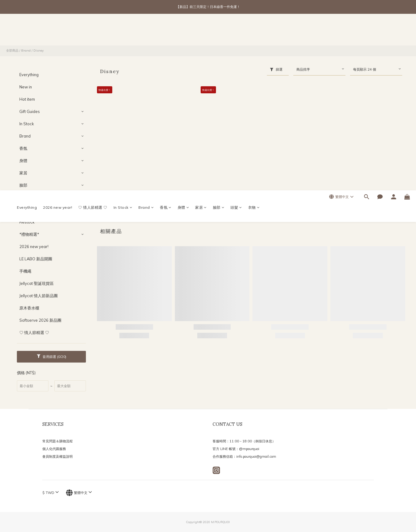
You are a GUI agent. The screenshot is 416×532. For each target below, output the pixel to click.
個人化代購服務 (54, 449)
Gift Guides (30, 111)
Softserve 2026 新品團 (40, 320)
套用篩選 (52, 357)
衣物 (254, 31)
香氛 (166, 31)
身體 (183, 31)
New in (26, 87)
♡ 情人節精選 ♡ (93, 31)
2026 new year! (58, 31)
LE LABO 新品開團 (36, 259)
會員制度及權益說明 (58, 456)
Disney (39, 50)
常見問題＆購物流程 (58, 441)
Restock (27, 222)
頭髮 (236, 31)
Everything (27, 31)
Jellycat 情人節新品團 (39, 296)
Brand (146, 31)
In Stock (123, 31)
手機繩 (25, 271)
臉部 (219, 31)
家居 (201, 31)
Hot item (27, 99)
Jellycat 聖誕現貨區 (37, 283)
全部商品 (12, 50)
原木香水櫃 (29, 308)
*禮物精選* (29, 234)
